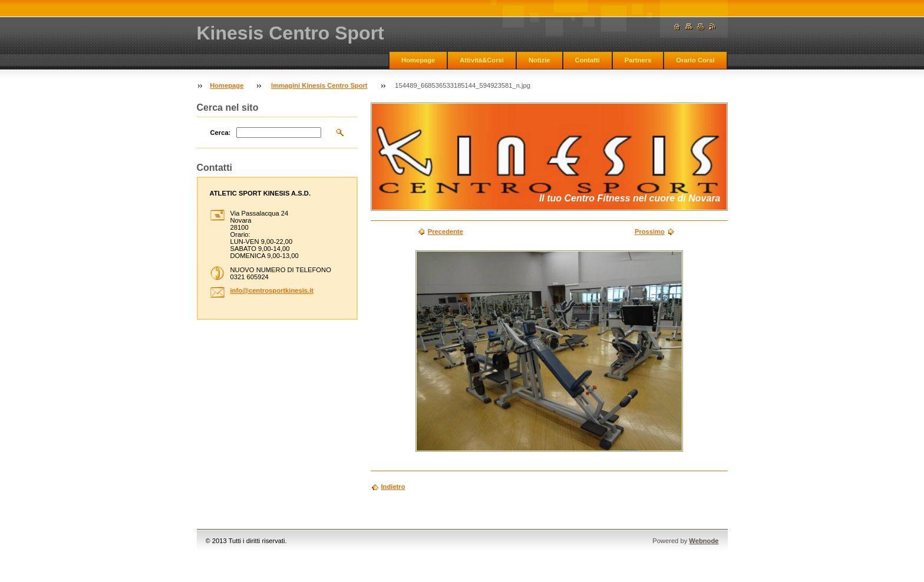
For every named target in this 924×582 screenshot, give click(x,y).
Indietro (393, 487)
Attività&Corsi (482, 60)
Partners (638, 60)
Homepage (418, 60)
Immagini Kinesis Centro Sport (319, 85)
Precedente (445, 232)
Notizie (539, 60)
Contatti (588, 60)
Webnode (704, 541)
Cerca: (221, 133)
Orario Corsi (695, 60)
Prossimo (650, 232)
